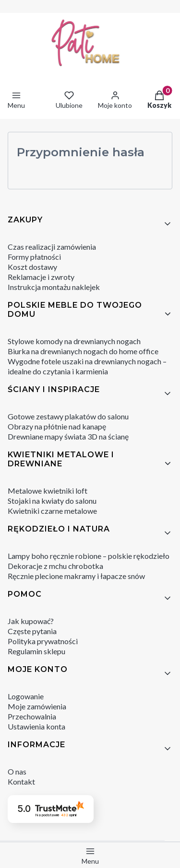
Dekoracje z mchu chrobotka (55, 566)
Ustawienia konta (36, 726)
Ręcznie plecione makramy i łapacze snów (76, 576)
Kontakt (21, 781)
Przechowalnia (32, 716)
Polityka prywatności (43, 641)
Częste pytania (32, 631)
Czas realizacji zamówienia (52, 247)
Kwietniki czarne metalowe (52, 511)
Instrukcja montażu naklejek (54, 287)
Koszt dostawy (32, 267)
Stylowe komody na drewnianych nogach (74, 341)
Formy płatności (34, 257)
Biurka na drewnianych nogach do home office (83, 351)
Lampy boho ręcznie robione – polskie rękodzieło (89, 556)
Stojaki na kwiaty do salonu (52, 501)
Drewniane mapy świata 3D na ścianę (68, 436)
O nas (17, 771)
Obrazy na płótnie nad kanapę (57, 426)
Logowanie (26, 696)
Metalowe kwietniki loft (48, 491)
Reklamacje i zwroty (41, 277)
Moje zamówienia (37, 706)
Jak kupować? (31, 621)
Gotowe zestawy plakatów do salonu (68, 416)
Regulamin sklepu (36, 651)
